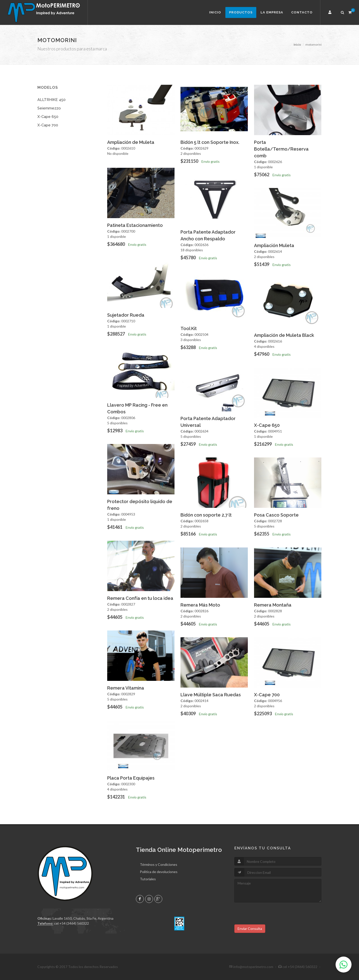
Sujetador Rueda (126, 315)
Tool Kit (189, 328)
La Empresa (272, 12)
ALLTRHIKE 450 (51, 100)
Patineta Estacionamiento (135, 225)
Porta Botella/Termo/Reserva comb (281, 149)
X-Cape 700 (48, 125)
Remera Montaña (273, 605)
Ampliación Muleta (274, 245)
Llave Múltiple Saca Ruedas (211, 695)
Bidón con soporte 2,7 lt (206, 515)
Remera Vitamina (126, 688)
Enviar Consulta (250, 929)
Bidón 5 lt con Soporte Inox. (210, 142)
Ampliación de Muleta (131, 142)
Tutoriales (148, 879)
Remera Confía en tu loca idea (140, 598)
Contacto (302, 12)
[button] (331, 12)
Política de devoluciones (159, 872)
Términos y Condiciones (159, 864)
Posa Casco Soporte (276, 515)
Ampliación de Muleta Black (284, 335)
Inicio (215, 12)
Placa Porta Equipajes (131, 778)
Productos (241, 12)
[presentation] (272, 915)
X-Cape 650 (48, 117)
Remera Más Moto (200, 605)
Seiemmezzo (49, 108)
